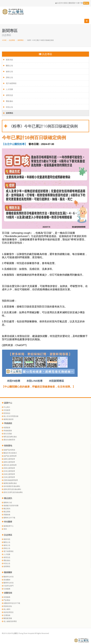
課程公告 (8, 77)
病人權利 (6, 609)
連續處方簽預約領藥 (10, 506)
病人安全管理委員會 (10, 416)
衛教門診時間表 (9, 450)
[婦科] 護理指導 (8, 459)
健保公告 (8, 71)
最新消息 (8, 60)
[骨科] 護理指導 (8, 468)
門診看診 (6, 600)
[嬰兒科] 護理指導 (9, 465)
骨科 (4, 529)
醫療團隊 (7, 572)
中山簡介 (6, 407)
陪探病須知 (7, 606)
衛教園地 (7, 446)
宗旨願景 (6, 410)
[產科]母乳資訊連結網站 (11, 489)
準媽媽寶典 (7, 431)
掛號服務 (6, 597)
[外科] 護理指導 (8, 471)
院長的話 (6, 413)
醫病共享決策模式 (9, 453)
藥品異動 (6, 512)
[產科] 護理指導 (8, 462)
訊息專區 (12, 40)
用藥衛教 (6, 515)
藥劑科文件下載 (9, 518)
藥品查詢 (6, 509)
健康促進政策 (8, 419)
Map (86, 3)
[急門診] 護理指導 (9, 456)
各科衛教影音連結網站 (11, 486)
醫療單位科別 (8, 577)
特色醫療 (7, 522)
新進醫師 (6, 580)
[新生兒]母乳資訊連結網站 (12, 492)
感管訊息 (8, 95)
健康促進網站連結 (9, 483)
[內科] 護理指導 (8, 474)
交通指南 (6, 615)
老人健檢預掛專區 (9, 621)
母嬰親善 (6, 428)
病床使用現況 (8, 612)
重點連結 (8, 101)
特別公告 (8, 107)
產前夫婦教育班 (9, 440)
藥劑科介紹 (7, 503)
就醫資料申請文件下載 (11, 603)
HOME (4, 40)
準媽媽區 (7, 423)
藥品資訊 (7, 498)
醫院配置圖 (7, 618)
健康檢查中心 (8, 526)
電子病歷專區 (10, 83)
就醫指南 (7, 593)
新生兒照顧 (7, 434)
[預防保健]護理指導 (10, 480)
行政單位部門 (8, 586)
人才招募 (8, 89)
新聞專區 (21, 40)
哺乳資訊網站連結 (9, 437)
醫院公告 (8, 66)
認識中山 (7, 403)
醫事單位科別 (8, 583)
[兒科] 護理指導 (8, 477)
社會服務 (6, 589)
